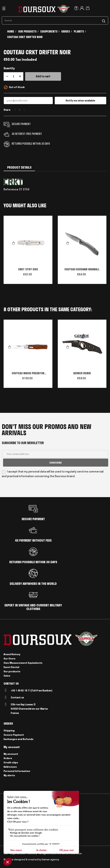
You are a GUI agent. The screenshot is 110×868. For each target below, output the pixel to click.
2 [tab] (57, 294)
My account (11, 753)
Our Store (10, 658)
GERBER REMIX (82, 373)
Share (15, 110)
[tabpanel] (28, 252)
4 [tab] (60, 399)
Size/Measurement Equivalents (23, 662)
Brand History (12, 654)
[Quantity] (13, 76)
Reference (11, 189)
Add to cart (43, 76)
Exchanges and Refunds (18, 739)
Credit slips (11, 762)
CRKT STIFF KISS (28, 269)
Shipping (9, 730)
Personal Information (17, 771)
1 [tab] (53, 294)
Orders (8, 758)
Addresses (10, 766)
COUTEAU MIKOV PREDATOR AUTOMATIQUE (28, 374)
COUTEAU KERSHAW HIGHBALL (82, 269)
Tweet (20, 110)
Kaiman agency (51, 859)
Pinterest (24, 110)
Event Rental (11, 667)
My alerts (9, 775)
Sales (7, 675)
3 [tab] (57, 399)
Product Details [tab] (19, 167)
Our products (12, 671)
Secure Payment (14, 734)
